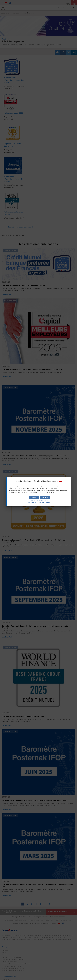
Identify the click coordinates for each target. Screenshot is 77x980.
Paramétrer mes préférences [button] (39, 500)
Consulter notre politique (39, 502)
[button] (45, 497)
